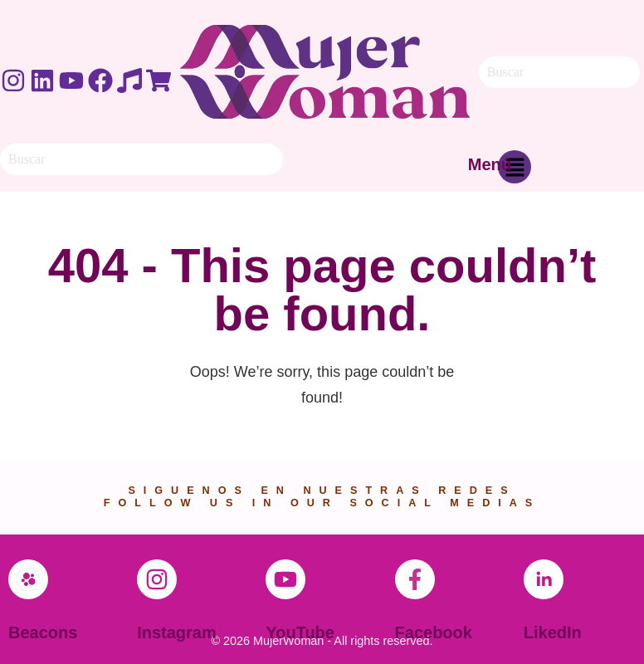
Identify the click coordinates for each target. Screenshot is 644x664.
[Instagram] (157, 579)
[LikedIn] (544, 579)
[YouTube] (285, 579)
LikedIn (553, 632)
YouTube (300, 632)
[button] (515, 171)
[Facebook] (415, 579)
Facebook (434, 632)
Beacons (43, 632)
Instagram (177, 632)
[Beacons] (28, 579)
